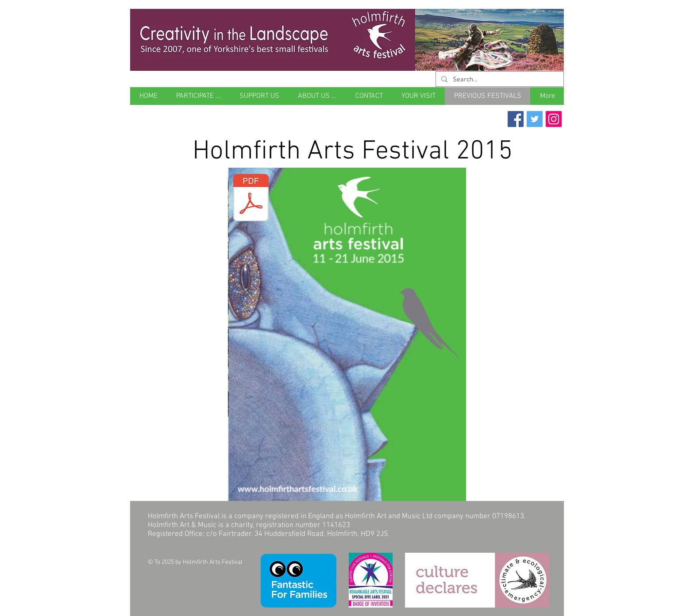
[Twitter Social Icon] (535, 119)
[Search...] (499, 80)
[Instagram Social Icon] (554, 119)
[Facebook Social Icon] (516, 119)
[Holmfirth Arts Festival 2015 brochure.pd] (251, 199)
